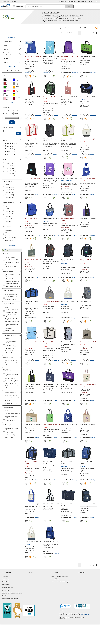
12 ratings (56, 554)
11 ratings (93, 360)
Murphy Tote (65, 99)
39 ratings (93, 235)
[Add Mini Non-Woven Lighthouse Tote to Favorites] (27, 521)
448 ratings (75, 73)
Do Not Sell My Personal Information (13, 593)
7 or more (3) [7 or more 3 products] (9, 219)
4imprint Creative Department (60, 576)
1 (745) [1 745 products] (7, 209)
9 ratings (38, 235)
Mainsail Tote (65, 307)
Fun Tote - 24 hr (29, 386)
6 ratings (92, 318)
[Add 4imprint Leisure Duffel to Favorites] (63, 483)
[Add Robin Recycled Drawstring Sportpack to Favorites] (45, 557)
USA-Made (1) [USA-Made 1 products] (9, 240)
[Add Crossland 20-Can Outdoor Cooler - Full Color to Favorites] (82, 281)
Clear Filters (12, 67)
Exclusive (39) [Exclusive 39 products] (9, 230)
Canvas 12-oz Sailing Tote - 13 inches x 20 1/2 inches (51, 349)
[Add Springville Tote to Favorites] (27, 441)
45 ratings (93, 195)
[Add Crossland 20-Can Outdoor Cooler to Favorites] (45, 118)
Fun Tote (27, 99)
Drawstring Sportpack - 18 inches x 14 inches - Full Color (69, 184)
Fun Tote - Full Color (85, 221)
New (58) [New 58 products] (7, 233)
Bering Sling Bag (47, 506)
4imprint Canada (81, 579)
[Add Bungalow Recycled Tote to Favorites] (63, 441)
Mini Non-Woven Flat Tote (50, 386)
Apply (12, 122)
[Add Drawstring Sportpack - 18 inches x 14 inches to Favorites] (45, 76)
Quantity (6, 131)
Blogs (28, 582)
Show (82, 28)
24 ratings (93, 480)
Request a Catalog (32, 593)
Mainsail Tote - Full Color (32, 547)
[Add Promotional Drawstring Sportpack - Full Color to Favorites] (27, 198)
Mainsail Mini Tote (85, 144)
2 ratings (37, 438)
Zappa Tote (28, 264)
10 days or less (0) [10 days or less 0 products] (10, 176)
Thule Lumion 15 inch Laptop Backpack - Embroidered (51, 144)
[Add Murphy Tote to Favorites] (63, 118)
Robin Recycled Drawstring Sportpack (50, 545)
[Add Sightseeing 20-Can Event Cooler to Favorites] (82, 118)
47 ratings (56, 480)
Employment (6, 585)
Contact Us (5, 582)
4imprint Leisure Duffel (68, 469)
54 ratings (75, 278)
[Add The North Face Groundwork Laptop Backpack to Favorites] (45, 281)
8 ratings (74, 360)
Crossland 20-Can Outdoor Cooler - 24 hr (32, 469)
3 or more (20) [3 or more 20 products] (9, 214)
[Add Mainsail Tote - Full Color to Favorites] (27, 557)
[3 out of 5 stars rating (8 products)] (12, 149)
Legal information (85, 614)
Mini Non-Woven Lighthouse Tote (32, 507)
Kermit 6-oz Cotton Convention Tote (85, 390)
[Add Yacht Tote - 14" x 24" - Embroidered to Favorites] (63, 521)
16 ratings (75, 518)
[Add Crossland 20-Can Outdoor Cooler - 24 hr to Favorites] (27, 483)
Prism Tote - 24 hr (66, 386)
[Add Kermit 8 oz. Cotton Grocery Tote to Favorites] (82, 441)
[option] (7, 80)
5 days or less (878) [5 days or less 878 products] (10, 171)
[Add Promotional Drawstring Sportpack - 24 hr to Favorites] (63, 76)
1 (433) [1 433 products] (7, 185)
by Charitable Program (61, 582)
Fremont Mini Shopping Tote (51, 430)
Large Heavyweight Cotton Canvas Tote (32, 144)
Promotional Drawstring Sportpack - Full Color (31, 184)
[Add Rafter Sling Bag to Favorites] (82, 521)
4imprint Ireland (81, 585)
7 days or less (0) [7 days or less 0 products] (10, 173)
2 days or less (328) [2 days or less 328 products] (10, 166)
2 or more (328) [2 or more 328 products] (9, 187)
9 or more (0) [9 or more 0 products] (9, 221)
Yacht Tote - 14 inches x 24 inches (50, 467)
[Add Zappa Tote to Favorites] (27, 281)
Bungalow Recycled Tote (68, 427)
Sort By (59, 28)
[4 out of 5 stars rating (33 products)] (12, 146)
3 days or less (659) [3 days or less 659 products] (10, 168)
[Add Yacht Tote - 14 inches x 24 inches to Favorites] (45, 483)
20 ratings (75, 235)
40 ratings (56, 278)
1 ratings (92, 154)
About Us (5, 576)
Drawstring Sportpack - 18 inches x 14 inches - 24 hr (50, 181)
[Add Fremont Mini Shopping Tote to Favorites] (45, 441)
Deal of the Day (80, 592)
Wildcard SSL (63, 611)
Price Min (7, 111)
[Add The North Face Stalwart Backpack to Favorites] (63, 363)
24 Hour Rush (62, 2)
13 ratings (75, 401)
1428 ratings (47, 73)
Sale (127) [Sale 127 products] (8, 235)
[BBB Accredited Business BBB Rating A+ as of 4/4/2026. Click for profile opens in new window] (82, 606)
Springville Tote (29, 427)
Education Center (32, 576)
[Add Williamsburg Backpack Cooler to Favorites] (63, 239)
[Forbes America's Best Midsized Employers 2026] (29, 611)
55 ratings (75, 480)
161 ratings (57, 115)
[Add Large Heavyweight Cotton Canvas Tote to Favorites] (27, 157)
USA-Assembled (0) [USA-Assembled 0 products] (10, 238)
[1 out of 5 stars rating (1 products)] (12, 154)
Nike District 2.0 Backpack (32, 224)
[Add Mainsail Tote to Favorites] (63, 321)
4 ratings (56, 318)
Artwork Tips (55, 579)
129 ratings (57, 235)
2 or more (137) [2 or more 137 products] (9, 211)
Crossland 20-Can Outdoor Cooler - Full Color (87, 267)
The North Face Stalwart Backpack (68, 345)
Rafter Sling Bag (84, 508)
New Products (82, 2)
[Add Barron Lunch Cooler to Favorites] (45, 321)
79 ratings (38, 360)
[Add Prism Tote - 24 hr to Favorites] (63, 404)
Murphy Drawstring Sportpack (88, 347)
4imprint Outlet (80, 589)
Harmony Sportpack (30, 347)
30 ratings (75, 195)
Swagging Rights (32, 596)
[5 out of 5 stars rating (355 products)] (12, 144)
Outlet (97, 2)
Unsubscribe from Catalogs (11, 599)
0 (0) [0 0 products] (6, 206)
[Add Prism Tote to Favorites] (82, 76)
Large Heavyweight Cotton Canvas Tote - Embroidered (69, 144)
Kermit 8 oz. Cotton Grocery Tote (87, 428)
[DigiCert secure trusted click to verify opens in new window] (66, 607)
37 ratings (38, 195)
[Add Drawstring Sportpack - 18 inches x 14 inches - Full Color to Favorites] (63, 198)
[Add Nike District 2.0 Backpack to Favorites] (27, 239)
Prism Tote (83, 59)
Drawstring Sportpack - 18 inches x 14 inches (50, 60)
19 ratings (56, 360)
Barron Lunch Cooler (49, 307)
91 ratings (38, 401)
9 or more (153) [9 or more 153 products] (9, 197)
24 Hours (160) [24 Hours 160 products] (9, 163)
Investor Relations (8, 588)
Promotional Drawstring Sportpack (31, 62)
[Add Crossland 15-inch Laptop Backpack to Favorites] (82, 483)
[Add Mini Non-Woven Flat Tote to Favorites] (45, 404)
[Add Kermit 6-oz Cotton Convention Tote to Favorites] (82, 404)
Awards (29, 579)
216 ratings (93, 115)
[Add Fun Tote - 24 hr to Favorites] (27, 404)
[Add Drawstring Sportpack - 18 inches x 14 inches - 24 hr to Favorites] (45, 198)
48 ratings (75, 154)
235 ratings (57, 195)
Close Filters (12, 37)
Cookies (5, 596)
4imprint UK (79, 582)
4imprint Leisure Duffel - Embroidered (31, 309)
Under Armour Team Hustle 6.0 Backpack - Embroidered (87, 305)
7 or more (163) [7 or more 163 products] (9, 195)
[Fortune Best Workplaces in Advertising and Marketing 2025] (7, 611)
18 (93, 33)
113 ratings (38, 318)
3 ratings (55, 154)
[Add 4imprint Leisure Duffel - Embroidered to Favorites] (27, 321)
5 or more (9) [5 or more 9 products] (9, 216)
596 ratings (38, 115)
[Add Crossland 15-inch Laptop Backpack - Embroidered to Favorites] (63, 281)
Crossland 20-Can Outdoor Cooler (50, 104)
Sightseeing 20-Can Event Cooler (87, 103)
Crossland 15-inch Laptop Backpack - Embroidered (68, 267)
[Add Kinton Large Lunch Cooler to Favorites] (45, 239)
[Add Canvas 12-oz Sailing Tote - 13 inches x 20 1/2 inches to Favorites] (45, 363)
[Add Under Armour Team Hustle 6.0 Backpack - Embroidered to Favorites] (82, 321)
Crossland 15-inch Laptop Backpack (87, 469)
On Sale (90, 2)
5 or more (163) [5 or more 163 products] (9, 192)
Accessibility (6, 579)
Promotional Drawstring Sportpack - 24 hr (68, 62)
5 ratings (55, 438)
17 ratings (38, 278)
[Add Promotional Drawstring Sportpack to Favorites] (27, 76)
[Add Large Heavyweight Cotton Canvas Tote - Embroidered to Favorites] (63, 157)
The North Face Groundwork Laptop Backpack (51, 262)
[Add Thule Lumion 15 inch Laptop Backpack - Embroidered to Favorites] (45, 157)
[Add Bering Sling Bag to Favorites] (45, 521)
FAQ (28, 585)
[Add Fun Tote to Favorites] (27, 118)
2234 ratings (28, 73)
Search (69, 6)
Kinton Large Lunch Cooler (50, 224)
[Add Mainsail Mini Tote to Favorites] (82, 157)
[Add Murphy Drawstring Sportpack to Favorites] (82, 363)
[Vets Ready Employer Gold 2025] (17, 611)
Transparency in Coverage (35, 599)
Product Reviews (32, 590)
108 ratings (38, 154)
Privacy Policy (6, 590)
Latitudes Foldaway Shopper (88, 183)
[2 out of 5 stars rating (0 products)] (12, 152)
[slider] (4, 118)
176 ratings (93, 73)
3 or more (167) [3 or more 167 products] (9, 190)
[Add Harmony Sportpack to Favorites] (27, 363)
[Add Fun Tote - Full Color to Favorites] (82, 239)
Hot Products (72, 2)
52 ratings (75, 115)
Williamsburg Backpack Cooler (70, 225)
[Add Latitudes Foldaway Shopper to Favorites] (82, 198)
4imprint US (79, 576)
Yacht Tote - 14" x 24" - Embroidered (68, 509)
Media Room (30, 587)
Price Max (16, 111)
